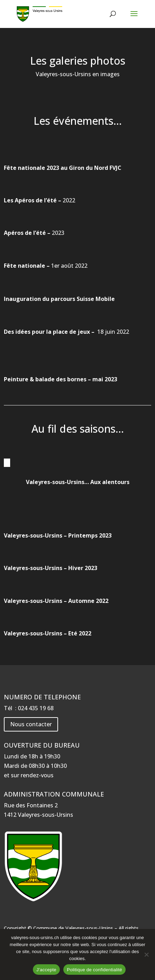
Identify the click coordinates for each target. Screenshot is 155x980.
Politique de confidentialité (94, 970)
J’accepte (46, 970)
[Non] (146, 954)
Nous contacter (31, 724)
